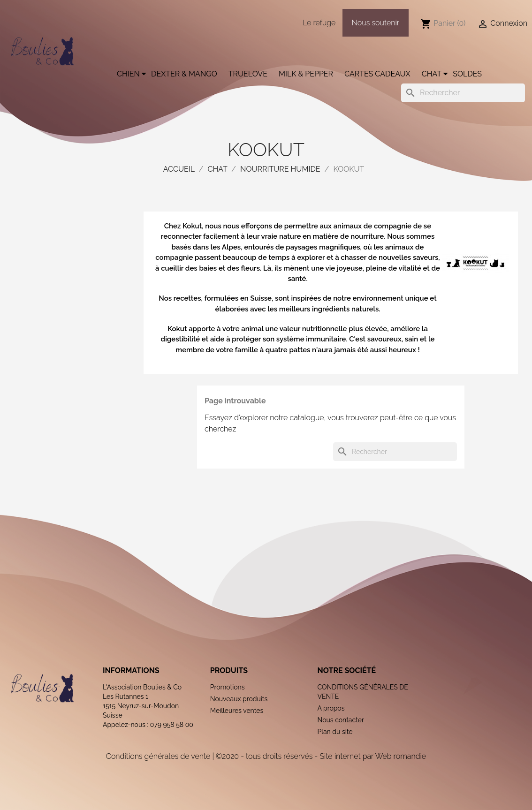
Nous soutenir (376, 23)
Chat (432, 74)
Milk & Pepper (306, 74)
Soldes (467, 74)
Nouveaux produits (239, 699)
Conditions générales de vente (158, 756)
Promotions (228, 687)
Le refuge (319, 23)
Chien (128, 74)
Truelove (248, 74)
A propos (331, 708)
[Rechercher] (463, 93)
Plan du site (335, 732)
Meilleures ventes (237, 711)
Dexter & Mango (184, 74)
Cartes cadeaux (377, 74)
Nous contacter (340, 720)
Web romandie (401, 756)
